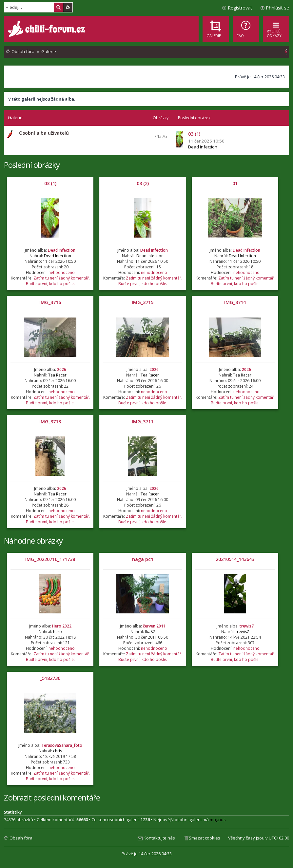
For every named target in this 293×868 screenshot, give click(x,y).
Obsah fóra (21, 838)
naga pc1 (143, 559)
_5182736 (50, 678)
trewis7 (247, 626)
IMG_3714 (235, 302)
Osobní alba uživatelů (44, 133)
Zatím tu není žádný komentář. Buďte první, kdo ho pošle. (58, 281)
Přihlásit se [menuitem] (277, 8)
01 (235, 183)
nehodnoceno (62, 272)
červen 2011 (154, 626)
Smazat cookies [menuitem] (205, 838)
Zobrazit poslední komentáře (52, 797)
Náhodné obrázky (33, 540)
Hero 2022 (62, 626)
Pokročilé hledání (68, 7)
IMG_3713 (50, 422)
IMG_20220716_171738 (50, 559)
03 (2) (143, 183)
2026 (62, 369)
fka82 (150, 632)
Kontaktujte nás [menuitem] (159, 838)
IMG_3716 (50, 302)
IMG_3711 (143, 422)
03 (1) (50, 183)
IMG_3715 (143, 302)
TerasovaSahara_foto (62, 745)
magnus (218, 820)
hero (58, 632)
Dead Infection (203, 147)
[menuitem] (246, 29)
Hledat (58, 7)
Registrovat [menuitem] (240, 8)
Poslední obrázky (32, 165)
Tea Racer (57, 375)
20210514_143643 (235, 559)
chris (58, 751)
